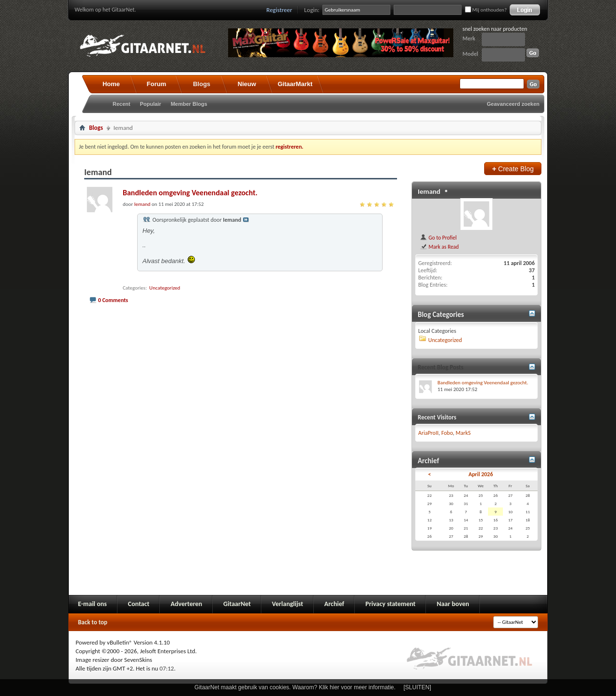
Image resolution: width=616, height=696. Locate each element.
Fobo (447, 433)
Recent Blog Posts (441, 367)
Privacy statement (390, 604)
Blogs (202, 84)
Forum (156, 84)
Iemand (429, 191)
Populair (151, 104)
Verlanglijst (288, 604)
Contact (139, 604)
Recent (122, 104)
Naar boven (453, 604)
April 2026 (481, 474)
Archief (334, 604)
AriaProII (428, 433)
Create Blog (513, 169)
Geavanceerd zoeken (513, 104)
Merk (469, 38)
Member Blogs (189, 104)
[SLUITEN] (417, 687)
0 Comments (113, 300)
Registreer (280, 10)
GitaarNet (237, 604)
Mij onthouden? (486, 10)
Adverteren (186, 604)
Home (111, 84)
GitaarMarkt (295, 84)
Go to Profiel (438, 238)
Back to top (93, 622)
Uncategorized (165, 288)
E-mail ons (92, 604)
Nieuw (247, 84)
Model (470, 54)
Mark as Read (439, 247)
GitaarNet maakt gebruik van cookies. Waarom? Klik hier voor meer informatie (294, 687)
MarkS (463, 433)
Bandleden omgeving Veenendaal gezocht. (190, 193)
